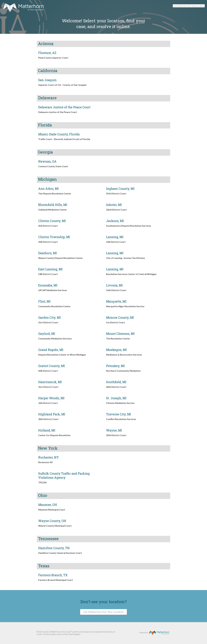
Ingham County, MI (120, 189)
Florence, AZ (47, 53)
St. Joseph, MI (116, 398)
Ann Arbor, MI (48, 189)
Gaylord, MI (47, 334)
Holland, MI (47, 430)
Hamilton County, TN (54, 548)
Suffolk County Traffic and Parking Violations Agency (64, 476)
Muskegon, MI (116, 350)
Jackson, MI (115, 221)
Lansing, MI (115, 237)
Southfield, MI (116, 382)
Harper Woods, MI (51, 398)
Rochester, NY (49, 457)
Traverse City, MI (119, 414)
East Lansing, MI (50, 269)
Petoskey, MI (115, 366)
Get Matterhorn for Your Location (189, 6)
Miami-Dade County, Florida (59, 134)
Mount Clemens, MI (120, 334)
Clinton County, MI (52, 221)
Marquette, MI (116, 301)
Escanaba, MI (48, 285)
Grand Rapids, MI (51, 350)
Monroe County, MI (120, 318)
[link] (70, 56)
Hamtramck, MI (50, 382)
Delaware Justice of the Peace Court (64, 107)
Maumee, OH (48, 505)
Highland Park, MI (52, 414)
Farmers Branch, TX (53, 575)
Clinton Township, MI (54, 237)
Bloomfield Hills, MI (53, 205)
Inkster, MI (114, 205)
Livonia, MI (114, 285)
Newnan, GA (47, 161)
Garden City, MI (49, 318)
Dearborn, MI (48, 253)
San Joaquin (47, 80)
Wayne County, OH (52, 521)
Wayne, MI (114, 430)
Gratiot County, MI (52, 366)
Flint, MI (44, 301)
